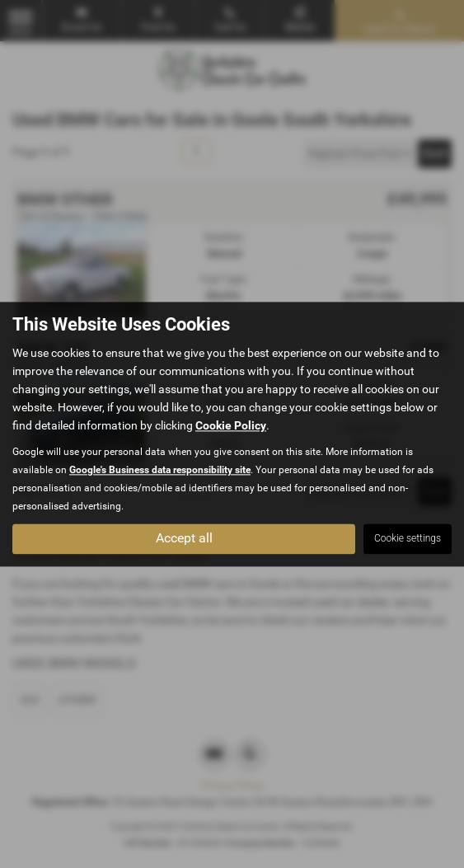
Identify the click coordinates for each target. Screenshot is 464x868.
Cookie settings (408, 538)
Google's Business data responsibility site (160, 470)
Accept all (184, 538)
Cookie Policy (231, 425)
